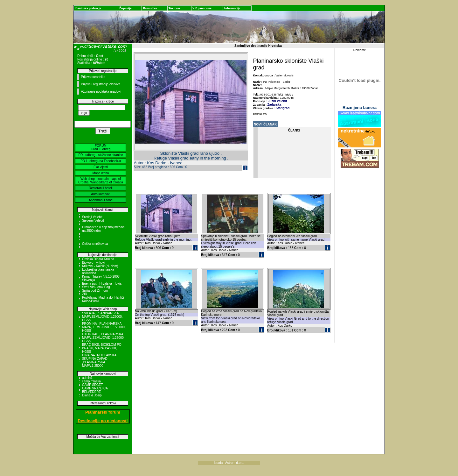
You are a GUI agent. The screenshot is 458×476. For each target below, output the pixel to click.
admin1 (87, 378)
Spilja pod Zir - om (95, 291)
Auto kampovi (101, 194)
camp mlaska (91, 381)
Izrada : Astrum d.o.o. (229, 463)
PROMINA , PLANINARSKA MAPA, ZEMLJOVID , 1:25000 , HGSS (104, 327)
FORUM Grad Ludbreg (101, 147)
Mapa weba (101, 173)
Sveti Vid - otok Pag (96, 287)
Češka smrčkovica (95, 244)
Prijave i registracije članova (101, 84)
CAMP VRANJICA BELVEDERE (95, 390)
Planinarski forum (103, 412)
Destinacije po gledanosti (103, 421)
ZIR (85, 294)
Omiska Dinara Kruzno (98, 259)
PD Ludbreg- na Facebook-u (101, 161)
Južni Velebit (278, 101)
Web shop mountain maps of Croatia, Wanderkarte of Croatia (101, 181)
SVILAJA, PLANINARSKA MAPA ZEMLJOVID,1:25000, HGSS (102, 317)
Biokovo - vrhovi (93, 263)
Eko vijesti (101, 167)
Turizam (174, 8)
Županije (125, 8)
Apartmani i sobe (101, 200)
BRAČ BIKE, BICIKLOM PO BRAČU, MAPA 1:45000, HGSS (102, 348)
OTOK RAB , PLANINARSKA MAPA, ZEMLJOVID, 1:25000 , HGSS (104, 338)
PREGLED (260, 114)
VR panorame (202, 8)
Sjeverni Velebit (93, 220)
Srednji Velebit (92, 217)
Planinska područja (88, 8)
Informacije (232, 8)
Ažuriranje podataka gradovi (101, 92)
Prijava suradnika (93, 77)
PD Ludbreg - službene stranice (101, 155)
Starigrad (283, 108)
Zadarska (274, 105)
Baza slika (150, 8)
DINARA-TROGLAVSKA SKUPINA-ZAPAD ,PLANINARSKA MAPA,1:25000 (99, 360)
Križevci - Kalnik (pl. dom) (100, 266)
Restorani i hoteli (101, 188)
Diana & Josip (92, 395)
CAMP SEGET (92, 385)
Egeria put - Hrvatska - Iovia (102, 284)
